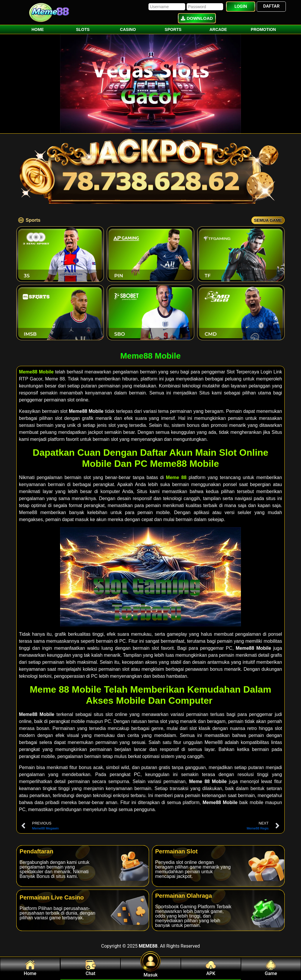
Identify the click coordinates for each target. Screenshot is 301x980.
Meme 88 (176, 477)
